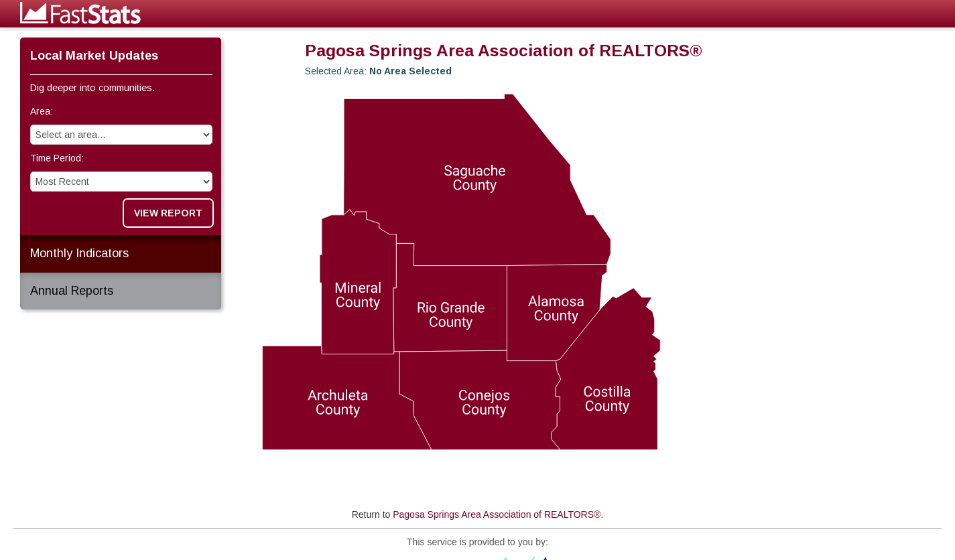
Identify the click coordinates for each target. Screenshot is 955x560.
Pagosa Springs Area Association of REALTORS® (497, 514)
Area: (42, 111)
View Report (168, 213)
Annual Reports (72, 291)
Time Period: (57, 158)
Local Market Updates (94, 56)
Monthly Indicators (79, 253)
